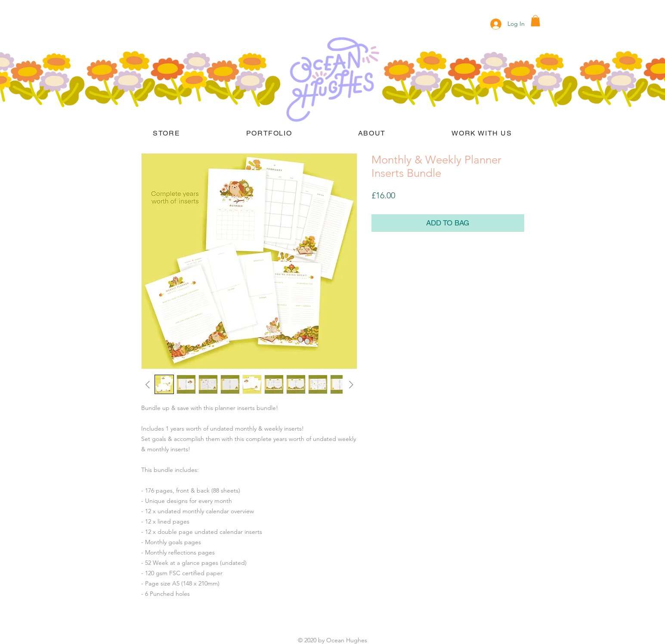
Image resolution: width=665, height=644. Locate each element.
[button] (535, 21)
